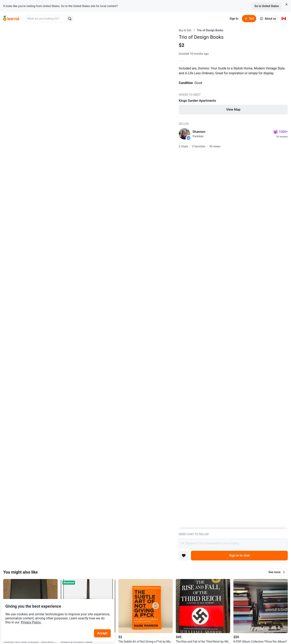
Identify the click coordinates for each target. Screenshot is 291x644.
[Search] (70, 19)
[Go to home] (11, 19)
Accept (105, 624)
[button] (277, 572)
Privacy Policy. (55, 613)
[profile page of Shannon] (185, 134)
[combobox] (46, 19)
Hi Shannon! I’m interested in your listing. (233, 543)
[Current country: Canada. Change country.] (284, 19)
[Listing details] (233, 278)
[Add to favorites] (184, 556)
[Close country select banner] (287, 4)
